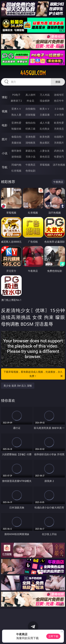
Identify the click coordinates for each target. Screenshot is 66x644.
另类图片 (59, 143)
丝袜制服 (30, 115)
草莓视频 (45, 165)
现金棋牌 (45, 101)
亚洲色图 (30, 137)
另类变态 (59, 129)
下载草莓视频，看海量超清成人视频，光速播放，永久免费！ (33, 374)
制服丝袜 (16, 129)
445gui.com (33, 73)
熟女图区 (45, 143)
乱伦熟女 (45, 129)
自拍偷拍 (30, 109)
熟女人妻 (16, 115)
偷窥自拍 (16, 137)
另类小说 (30, 157)
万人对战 (45, 95)
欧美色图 (45, 137)
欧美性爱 (59, 123)
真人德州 (30, 95)
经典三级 (30, 129)
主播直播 (45, 115)
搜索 (58, 82)
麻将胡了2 (16, 101)
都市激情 (16, 151)
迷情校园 (16, 157)
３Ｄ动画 (59, 109)
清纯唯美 (30, 143)
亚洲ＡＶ (16, 109)
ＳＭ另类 (59, 115)
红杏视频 (16, 171)
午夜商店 (30, 165)
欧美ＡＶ (45, 109)
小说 (5, 153)
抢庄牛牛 (59, 101)
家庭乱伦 (30, 151)
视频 (5, 111)
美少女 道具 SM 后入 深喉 (18, 386)
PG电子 (16, 95)
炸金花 (30, 101)
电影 (5, 125)
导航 (5, 167)
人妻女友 (45, 151)
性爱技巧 (59, 157)
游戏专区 (59, 95)
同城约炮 (16, 165)
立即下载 (53, 636)
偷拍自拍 (30, 123)
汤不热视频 (59, 165)
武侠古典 (59, 151)
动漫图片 (59, 137)
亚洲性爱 (16, 123)
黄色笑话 (45, 157)
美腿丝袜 (16, 143)
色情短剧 (30, 171)
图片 (5, 139)
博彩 (5, 97)
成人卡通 (45, 123)
